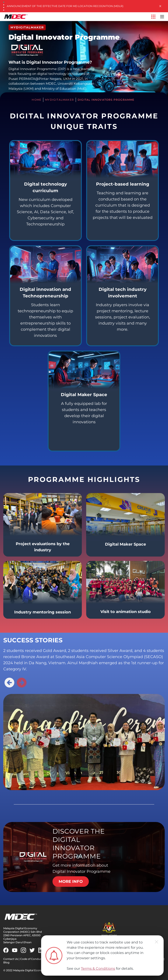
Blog (6, 962)
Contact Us (11, 959)
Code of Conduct (31, 959)
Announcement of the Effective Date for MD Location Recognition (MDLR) (65, 6)
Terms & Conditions (98, 969)
